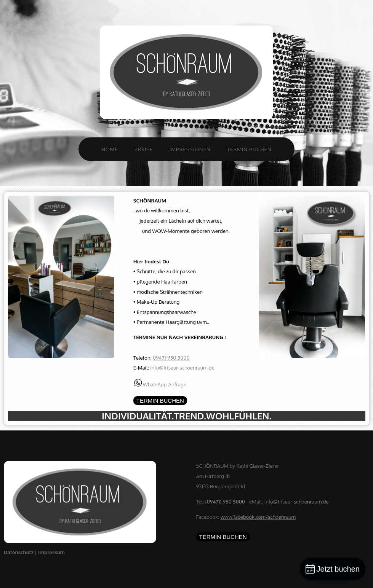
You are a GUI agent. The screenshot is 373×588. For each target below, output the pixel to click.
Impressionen (190, 149)
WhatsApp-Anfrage (165, 384)
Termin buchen (249, 149)
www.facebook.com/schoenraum (258, 517)
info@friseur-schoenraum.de (182, 367)
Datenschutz (19, 552)
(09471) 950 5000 (225, 501)
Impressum (51, 552)
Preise (144, 149)
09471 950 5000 (171, 358)
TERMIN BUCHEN (160, 401)
